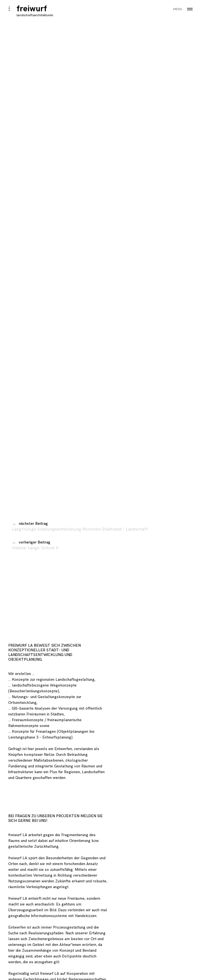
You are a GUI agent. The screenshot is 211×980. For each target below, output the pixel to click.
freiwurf (32, 9)
